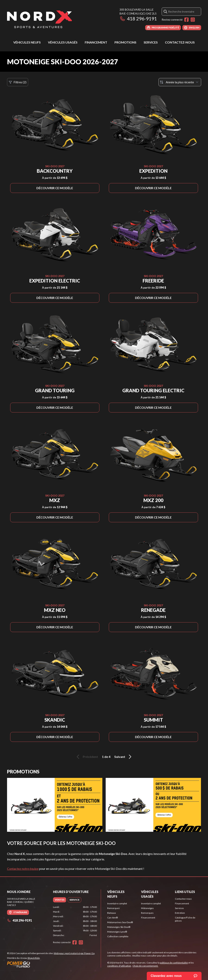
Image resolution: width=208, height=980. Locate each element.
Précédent (87, 757)
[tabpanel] (75, 921)
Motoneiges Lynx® (117, 932)
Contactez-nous (180, 42)
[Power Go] (51, 964)
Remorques (113, 908)
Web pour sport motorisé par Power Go (74, 953)
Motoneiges (147, 908)
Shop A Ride (34, 958)
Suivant (123, 757)
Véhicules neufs (27, 42)
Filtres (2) (18, 82)
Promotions (125, 42)
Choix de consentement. (145, 966)
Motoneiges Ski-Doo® (119, 927)
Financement (96, 42)
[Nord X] (40, 19)
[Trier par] (180, 82)
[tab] (60, 900)
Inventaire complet (117, 903)
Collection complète (118, 936)
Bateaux (112, 913)
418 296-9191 (138, 19)
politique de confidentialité (174, 963)
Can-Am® (113, 918)
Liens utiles (185, 892)
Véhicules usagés (63, 42)
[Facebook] (186, 20)
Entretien (180, 913)
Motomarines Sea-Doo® (120, 922)
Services (151, 42)
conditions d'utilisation (119, 966)
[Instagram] (193, 20)
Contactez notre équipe (23, 869)
